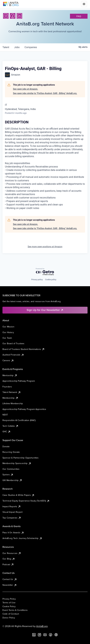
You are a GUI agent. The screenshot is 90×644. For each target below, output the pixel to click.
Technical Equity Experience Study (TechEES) (26, 501)
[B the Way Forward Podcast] (56, 635)
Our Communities (11, 469)
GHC (7, 431)
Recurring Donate (11, 452)
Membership (10, 398)
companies (31, 47)
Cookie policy (51, 280)
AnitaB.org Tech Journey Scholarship (22, 538)
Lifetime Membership (13, 403)
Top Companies (12, 518)
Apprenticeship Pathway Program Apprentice (24, 409)
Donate (6, 446)
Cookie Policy (9, 606)
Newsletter (10, 585)
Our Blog (9, 559)
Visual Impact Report (12, 512)
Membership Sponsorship (17, 463)
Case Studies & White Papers (18, 495)
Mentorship (10, 375)
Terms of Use (9, 603)
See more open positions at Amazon (45, 247)
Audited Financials (13, 355)
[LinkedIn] (19, 16)
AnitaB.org (42, 626)
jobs (17, 47)
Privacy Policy (9, 599)
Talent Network (12, 392)
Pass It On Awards (13, 533)
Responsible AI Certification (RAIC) (19, 420)
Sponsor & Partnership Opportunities (21, 458)
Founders (7, 387)
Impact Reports (12, 506)
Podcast (8, 564)
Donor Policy (9, 618)
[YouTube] (45, 635)
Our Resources (12, 553)
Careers (8, 360)
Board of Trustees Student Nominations (24, 349)
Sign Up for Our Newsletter (45, 310)
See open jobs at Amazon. (26, 89)
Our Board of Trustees (13, 343)
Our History (8, 332)
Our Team (7, 338)
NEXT (5, 415)
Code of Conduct (11, 614)
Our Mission (8, 327)
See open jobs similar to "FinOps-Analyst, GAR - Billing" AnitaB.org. (45, 93)
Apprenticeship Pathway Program (19, 381)
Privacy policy (37, 280)
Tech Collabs (10, 426)
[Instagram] (6, 16)
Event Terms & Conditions (15, 610)
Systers (8, 475)
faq (79, 16)
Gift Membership (12, 480)
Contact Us (10, 579)
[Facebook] (13, 16)
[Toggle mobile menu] (84, 4)
